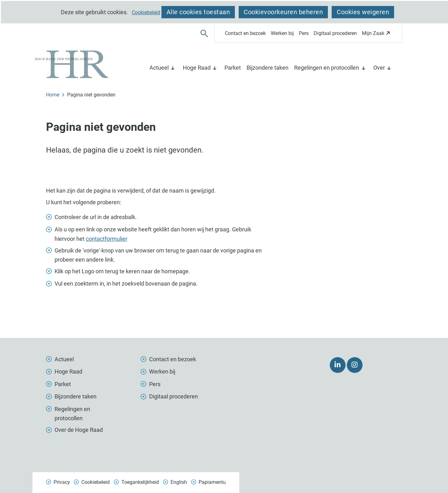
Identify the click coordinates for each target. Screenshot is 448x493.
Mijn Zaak (377, 35)
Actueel (159, 68)
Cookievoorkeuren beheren (283, 12)
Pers (304, 33)
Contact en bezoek (245, 33)
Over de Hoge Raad (79, 430)
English (179, 482)
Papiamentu (212, 482)
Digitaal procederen (335, 33)
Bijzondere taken (268, 68)
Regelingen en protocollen (327, 68)
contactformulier (107, 239)
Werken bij (282, 33)
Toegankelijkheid (140, 482)
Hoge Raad (197, 68)
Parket (233, 68)
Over (379, 68)
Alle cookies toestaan (198, 12)
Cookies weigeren (363, 12)
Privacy (62, 482)
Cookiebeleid (146, 13)
